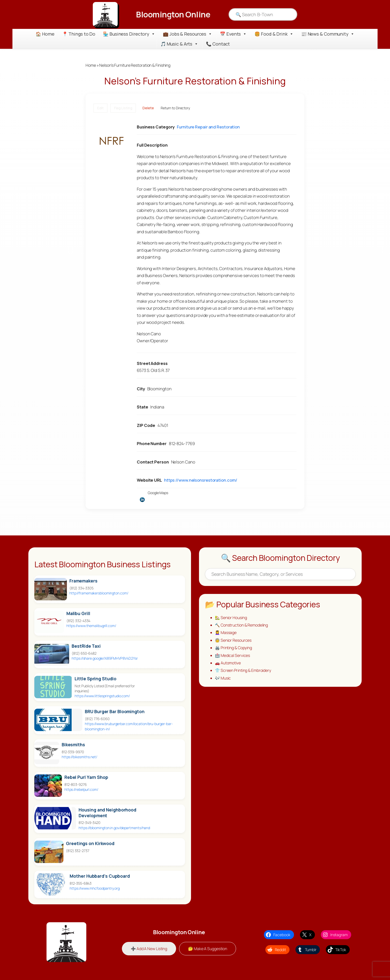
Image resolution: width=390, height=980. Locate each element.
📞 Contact (218, 44)
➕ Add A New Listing (149, 949)
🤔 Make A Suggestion (208, 949)
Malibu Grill (78, 613)
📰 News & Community (328, 34)
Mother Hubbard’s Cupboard (100, 876)
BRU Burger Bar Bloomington (115, 712)
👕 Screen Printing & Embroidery (243, 670)
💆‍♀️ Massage (226, 633)
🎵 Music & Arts (179, 44)
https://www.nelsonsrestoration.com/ (201, 480)
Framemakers (83, 581)
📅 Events (233, 34)
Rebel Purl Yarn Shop (86, 777)
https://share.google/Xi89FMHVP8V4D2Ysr (105, 658)
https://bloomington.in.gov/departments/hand (114, 828)
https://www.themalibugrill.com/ (91, 626)
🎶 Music (223, 678)
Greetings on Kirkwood (90, 843)
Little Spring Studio (95, 679)
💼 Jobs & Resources (188, 34)
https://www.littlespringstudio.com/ (102, 696)
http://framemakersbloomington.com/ (99, 593)
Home (91, 65)
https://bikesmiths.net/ (79, 757)
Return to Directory (175, 108)
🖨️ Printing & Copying (233, 648)
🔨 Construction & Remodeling (241, 625)
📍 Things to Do (79, 34)
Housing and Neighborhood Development (107, 813)
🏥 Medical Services (232, 655)
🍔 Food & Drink (274, 34)
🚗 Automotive (228, 663)
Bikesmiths (73, 745)
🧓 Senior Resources (233, 640)
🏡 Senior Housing (231, 618)
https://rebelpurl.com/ (81, 789)
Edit (100, 108)
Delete (148, 108)
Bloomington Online (173, 14)
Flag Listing (123, 108)
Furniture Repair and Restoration (208, 127)
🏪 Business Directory (129, 34)
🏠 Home (45, 34)
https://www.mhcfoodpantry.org (95, 888)
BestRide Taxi (86, 646)
